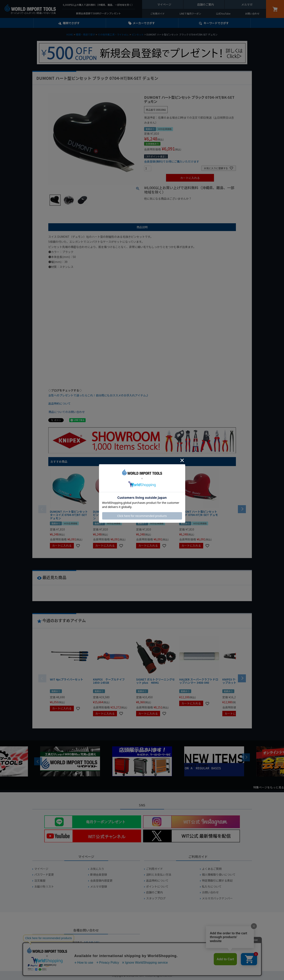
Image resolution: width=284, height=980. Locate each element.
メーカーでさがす (144, 23)
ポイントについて (157, 887)
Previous (38, 761)
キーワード (216, 23)
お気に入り (97, 869)
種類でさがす (71, 23)
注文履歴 (40, 881)
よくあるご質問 (212, 869)
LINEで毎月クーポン (190, 13)
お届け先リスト (44, 887)
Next (246, 757)
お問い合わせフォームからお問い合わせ (86, 956)
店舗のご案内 (206, 4)
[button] (242, 509)
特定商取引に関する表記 (217, 881)
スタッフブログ (156, 898)
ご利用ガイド (157, 13)
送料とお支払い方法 (159, 875)
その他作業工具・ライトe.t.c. (113, 34)
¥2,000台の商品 (208, 205)
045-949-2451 (92, 942)
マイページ (164, 4)
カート (275, 9)
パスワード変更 (44, 875)
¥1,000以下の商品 (157, 205)
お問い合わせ (252, 13)
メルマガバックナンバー (217, 898)
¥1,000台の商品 (184, 205)
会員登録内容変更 (101, 881)
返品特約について (59, 403)
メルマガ (247, 4)
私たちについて (212, 887)
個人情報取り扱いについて (219, 875)
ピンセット (138, 34)
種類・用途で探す (85, 34)
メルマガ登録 (99, 887)
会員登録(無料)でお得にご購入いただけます (172, 161)
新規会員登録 (99, 875)
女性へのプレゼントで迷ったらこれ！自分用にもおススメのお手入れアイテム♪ (98, 395)
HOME (70, 34)
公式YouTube (223, 13)
